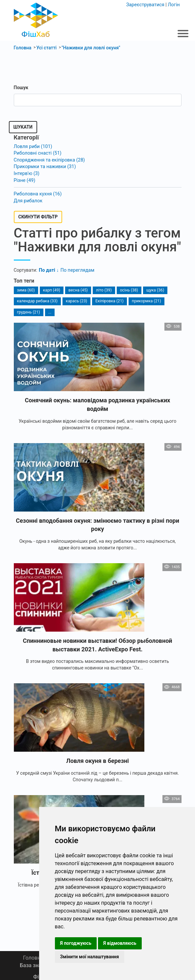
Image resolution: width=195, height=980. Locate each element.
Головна (33, 958)
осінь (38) (128, 288)
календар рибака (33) (37, 299)
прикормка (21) (145, 299)
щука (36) (153, 288)
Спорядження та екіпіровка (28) (48, 160)
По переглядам (76, 268)
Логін (174, 5)
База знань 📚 (38, 965)
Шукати (23, 127)
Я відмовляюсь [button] (120, 943)
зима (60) (26, 288)
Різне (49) (24, 179)
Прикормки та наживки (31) (44, 166)
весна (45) (77, 288)
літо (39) (103, 288)
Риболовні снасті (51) (37, 153)
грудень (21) (28, 310)
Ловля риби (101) (33, 146)
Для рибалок (28, 199)
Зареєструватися (146, 5)
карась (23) (76, 299)
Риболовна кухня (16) (37, 192)
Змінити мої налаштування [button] (90, 957)
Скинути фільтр (38, 215)
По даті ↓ (49, 268)
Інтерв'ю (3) (26, 172)
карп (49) (51, 288)
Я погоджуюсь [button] (76, 943)
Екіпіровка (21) (108, 299)
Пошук (21, 88)
